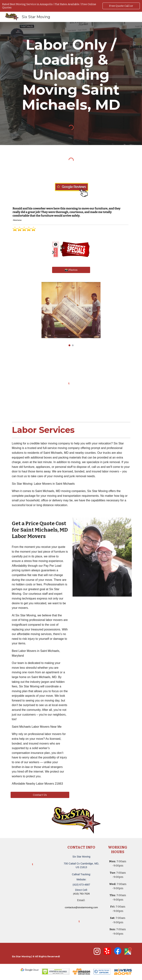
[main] (71, 75)
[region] (71, 6)
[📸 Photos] (71, 270)
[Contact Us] (40, 795)
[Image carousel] (71, 314)
